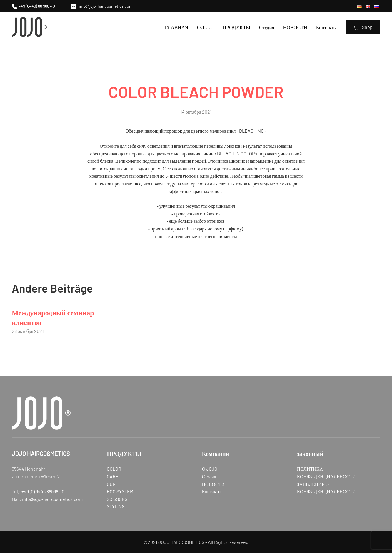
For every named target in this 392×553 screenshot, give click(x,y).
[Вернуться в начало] (29, 27)
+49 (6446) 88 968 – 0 (33, 6)
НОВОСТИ (295, 27)
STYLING (116, 506)
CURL (112, 484)
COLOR (114, 469)
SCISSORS (117, 499)
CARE (113, 476)
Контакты (326, 27)
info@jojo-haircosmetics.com (102, 6)
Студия (267, 27)
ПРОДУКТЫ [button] (236, 27)
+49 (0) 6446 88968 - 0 (43, 491)
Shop (363, 27)
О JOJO (205, 27)
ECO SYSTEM (120, 491)
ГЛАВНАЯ (176, 27)
